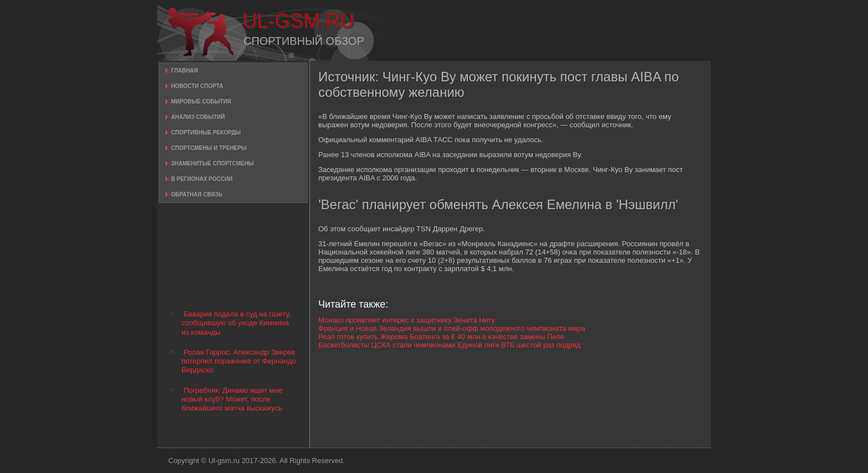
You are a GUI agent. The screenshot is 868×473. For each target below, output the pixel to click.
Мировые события (201, 102)
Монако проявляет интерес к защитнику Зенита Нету (407, 320)
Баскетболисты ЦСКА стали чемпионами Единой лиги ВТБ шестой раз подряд (449, 345)
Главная (185, 71)
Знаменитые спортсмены (212, 163)
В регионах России (202, 179)
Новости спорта (197, 86)
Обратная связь (197, 194)
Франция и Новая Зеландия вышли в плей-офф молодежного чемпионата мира (452, 328)
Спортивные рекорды (206, 132)
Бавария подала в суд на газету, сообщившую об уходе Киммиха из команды (236, 323)
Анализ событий (198, 117)
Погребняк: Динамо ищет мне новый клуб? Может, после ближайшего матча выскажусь (232, 399)
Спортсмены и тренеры (209, 148)
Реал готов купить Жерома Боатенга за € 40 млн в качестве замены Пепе (441, 337)
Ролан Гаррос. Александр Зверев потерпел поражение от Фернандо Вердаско (239, 361)
